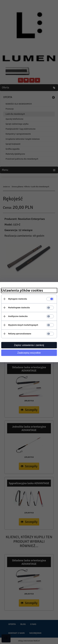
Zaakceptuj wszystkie (29, 353)
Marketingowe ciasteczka (19, 308)
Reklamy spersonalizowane (20, 334)
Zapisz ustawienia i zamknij (29, 345)
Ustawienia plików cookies (22, 290)
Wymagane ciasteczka (18, 299)
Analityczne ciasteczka (18, 316)
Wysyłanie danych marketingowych (23, 325)
